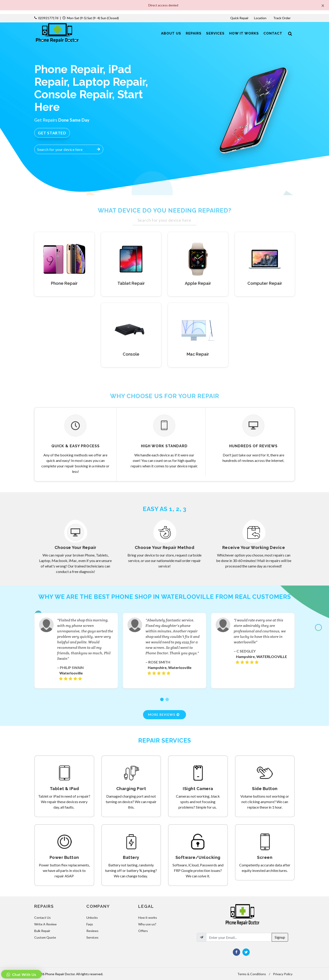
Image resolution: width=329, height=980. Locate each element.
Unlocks (92, 917)
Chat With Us (24, 974)
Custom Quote (45, 937)
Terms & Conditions (252, 974)
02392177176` (49, 18)
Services (92, 937)
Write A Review (45, 924)
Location (261, 18)
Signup (280, 937)
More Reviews (164, 715)
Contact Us (42, 917)
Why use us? (147, 924)
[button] (162, 699)
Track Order (282, 18)
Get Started (52, 133)
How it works (148, 917)
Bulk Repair (42, 931)
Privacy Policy (283, 974)
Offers (143, 931)
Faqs (90, 924)
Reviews (92, 931)
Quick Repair (239, 18)
